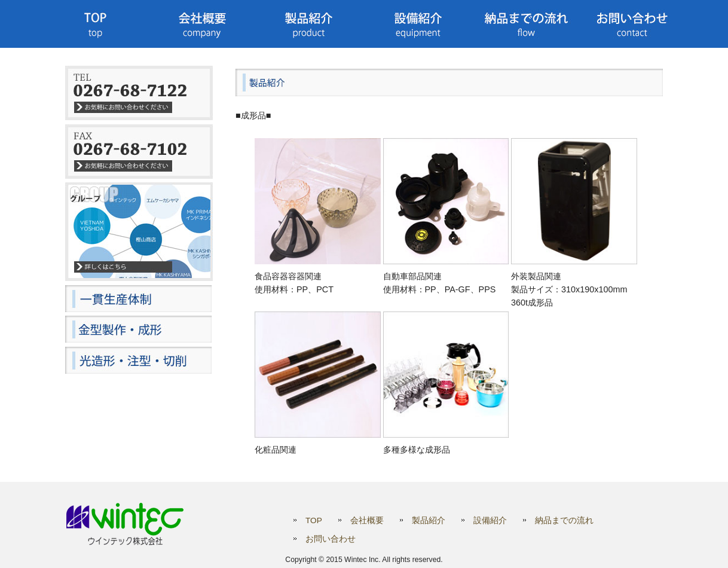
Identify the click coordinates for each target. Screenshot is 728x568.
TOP (314, 520)
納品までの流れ (564, 520)
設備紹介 (490, 520)
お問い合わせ (331, 539)
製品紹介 (429, 520)
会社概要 (367, 520)
